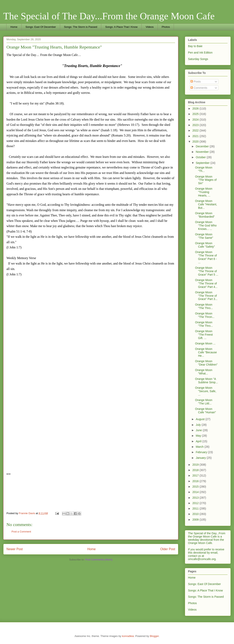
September (203, 163)
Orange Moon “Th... (204, 169)
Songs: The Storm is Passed (81, 27)
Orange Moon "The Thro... (204, 306)
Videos (150, 27)
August (200, 419)
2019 (196, 465)
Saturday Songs (198, 59)
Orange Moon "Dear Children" (206, 363)
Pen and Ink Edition (200, 53)
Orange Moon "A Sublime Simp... (206, 381)
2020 (196, 142)
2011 (196, 509)
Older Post (168, 549)
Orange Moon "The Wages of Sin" (206, 180)
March (200, 447)
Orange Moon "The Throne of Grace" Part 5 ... (207, 271)
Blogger (154, 636)
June (199, 430)
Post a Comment (21, 532)
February (202, 452)
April (199, 441)
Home (14, 27)
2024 (196, 120)
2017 (196, 476)
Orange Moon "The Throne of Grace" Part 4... (206, 283)
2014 (196, 492)
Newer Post (15, 549)
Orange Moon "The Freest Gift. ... (204, 335)
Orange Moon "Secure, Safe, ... (206, 391)
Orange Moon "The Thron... (205, 315)
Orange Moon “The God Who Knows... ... (206, 225)
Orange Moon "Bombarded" (205, 215)
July (199, 425)
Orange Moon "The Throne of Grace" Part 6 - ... (206, 257)
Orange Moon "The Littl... (204, 402)
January (201, 458)
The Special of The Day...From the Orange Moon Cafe (109, 16)
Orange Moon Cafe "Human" (206, 411)
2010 (196, 514)
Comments (199, 88)
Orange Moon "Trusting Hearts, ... (204, 192)
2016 (196, 481)
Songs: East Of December (41, 27)
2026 (196, 109)
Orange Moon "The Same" (204, 236)
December (203, 146)
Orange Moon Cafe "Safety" (205, 245)
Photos (166, 27)
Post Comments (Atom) (99, 560)
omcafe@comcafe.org (202, 559)
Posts (196, 82)
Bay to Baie (195, 46)
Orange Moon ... (205, 343)
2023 (196, 125)
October (201, 157)
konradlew (128, 636)
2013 (196, 498)
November (203, 152)
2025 (196, 114)
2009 (196, 520)
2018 (196, 470)
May (199, 436)
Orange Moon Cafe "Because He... (206, 352)
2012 (196, 503)
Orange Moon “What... (204, 372)
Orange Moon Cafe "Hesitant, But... (206, 204)
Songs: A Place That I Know (121, 27)
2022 (196, 130)
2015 (196, 487)
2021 (196, 136)
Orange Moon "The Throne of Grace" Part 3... (206, 296)
